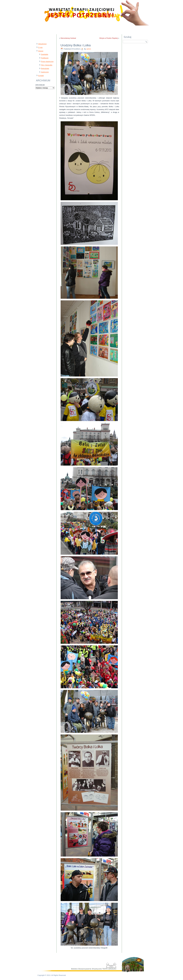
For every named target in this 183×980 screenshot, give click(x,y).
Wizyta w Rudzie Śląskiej (109, 38)
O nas (40, 47)
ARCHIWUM (40, 85)
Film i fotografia (47, 65)
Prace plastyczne (47, 61)
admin (89, 49)
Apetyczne (45, 72)
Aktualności (42, 44)
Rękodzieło (45, 68)
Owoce (41, 51)
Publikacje (45, 58)
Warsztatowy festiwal (68, 38)
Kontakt (41, 76)
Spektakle (45, 54)
